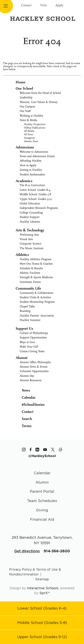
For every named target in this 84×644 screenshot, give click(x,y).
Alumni (22, 358)
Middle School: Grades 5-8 (35, 194)
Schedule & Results (31, 268)
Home (20, 82)
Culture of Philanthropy (34, 333)
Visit (44, 5)
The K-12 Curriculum (32, 185)
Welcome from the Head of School (40, 93)
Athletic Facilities (30, 273)
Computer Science (31, 244)
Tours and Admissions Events (37, 156)
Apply (59, 5)
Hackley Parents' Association (37, 316)
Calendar (26, 397)
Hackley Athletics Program (36, 259)
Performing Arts (29, 235)
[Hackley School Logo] (42, 18)
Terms (24, 426)
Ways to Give (27, 342)
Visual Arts (26, 239)
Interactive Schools (43, 588)
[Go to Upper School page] (42, 637)
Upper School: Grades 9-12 (36, 199)
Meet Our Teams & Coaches (36, 264)
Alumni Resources (31, 380)
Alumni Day (27, 376)
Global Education (30, 203)
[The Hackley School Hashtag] (42, 456)
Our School (24, 89)
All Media (29, 131)
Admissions (25, 147)
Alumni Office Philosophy (35, 362)
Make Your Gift (29, 347)
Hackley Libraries (30, 222)
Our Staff (25, 111)
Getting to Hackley (31, 170)
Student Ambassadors (32, 174)
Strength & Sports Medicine (36, 277)
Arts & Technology (30, 230)
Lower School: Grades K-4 (35, 190)
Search (24, 418)
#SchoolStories (30, 405)
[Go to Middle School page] (42, 623)
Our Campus (27, 107)
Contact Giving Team (32, 351)
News (23, 390)
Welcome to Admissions (34, 152)
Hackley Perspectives (34, 124)
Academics (24, 181)
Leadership (26, 97)
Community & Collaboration (37, 293)
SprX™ (45, 593)
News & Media (28, 120)
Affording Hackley (31, 161)
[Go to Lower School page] (42, 608)
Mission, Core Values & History (39, 102)
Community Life (28, 288)
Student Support (30, 217)
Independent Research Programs (39, 208)
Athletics (22, 255)
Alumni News (31, 141)
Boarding (25, 311)
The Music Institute (32, 248)
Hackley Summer (30, 320)
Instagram (29, 138)
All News (28, 134)
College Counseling (31, 213)
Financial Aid (42, 519)
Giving (42, 510)
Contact (26, 5)
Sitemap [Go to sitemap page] (42, 579)
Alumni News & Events (34, 367)
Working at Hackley (31, 116)
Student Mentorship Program (37, 302)
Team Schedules (42, 501)
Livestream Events (30, 282)
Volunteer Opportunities (34, 371)
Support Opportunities (33, 338)
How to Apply (28, 165)
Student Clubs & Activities (35, 297)
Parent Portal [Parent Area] (42, 491)
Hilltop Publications (34, 128)
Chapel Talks (27, 306)
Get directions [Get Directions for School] (27, 551)
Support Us (24, 329)
